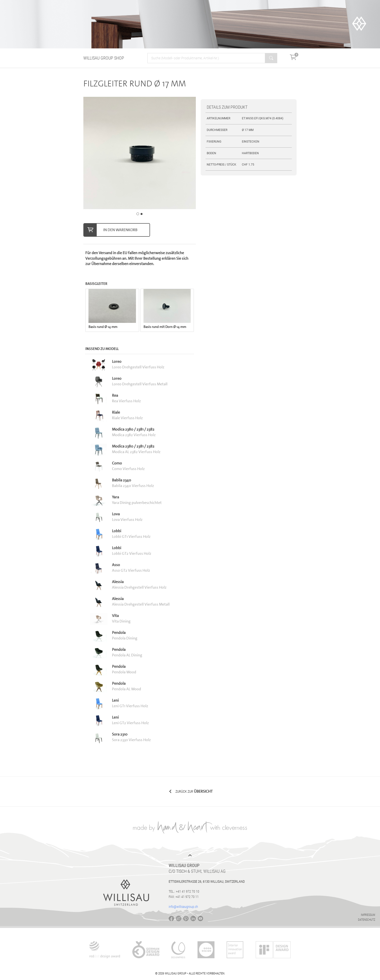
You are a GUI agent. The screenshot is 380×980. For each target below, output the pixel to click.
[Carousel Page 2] (142, 214)
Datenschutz (367, 920)
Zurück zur (191, 791)
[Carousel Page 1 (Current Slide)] (138, 214)
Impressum (368, 915)
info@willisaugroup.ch (183, 907)
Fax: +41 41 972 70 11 (184, 897)
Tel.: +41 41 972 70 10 (184, 891)
